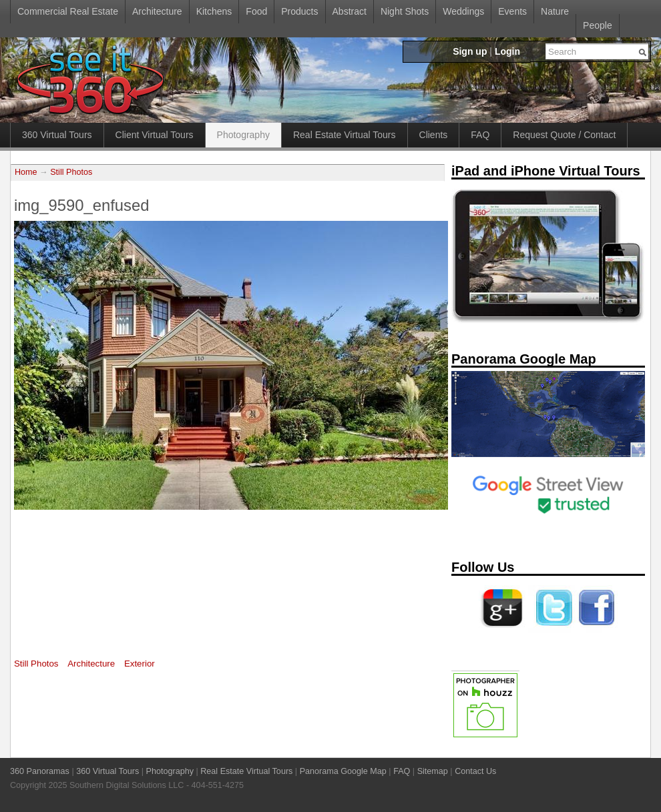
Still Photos (71, 172)
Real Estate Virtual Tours (345, 135)
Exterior (140, 664)
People (598, 25)
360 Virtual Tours (57, 135)
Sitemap (433, 771)
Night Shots (405, 11)
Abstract (350, 11)
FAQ (480, 135)
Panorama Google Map (343, 771)
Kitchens (214, 11)
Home (26, 172)
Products (299, 11)
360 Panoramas (40, 771)
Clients (434, 135)
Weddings (463, 11)
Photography (243, 135)
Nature (555, 11)
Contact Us (475, 771)
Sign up (470, 51)
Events (512, 11)
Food (256, 11)
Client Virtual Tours (155, 135)
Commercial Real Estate (68, 11)
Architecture (157, 11)
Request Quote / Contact (564, 135)
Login (507, 51)
